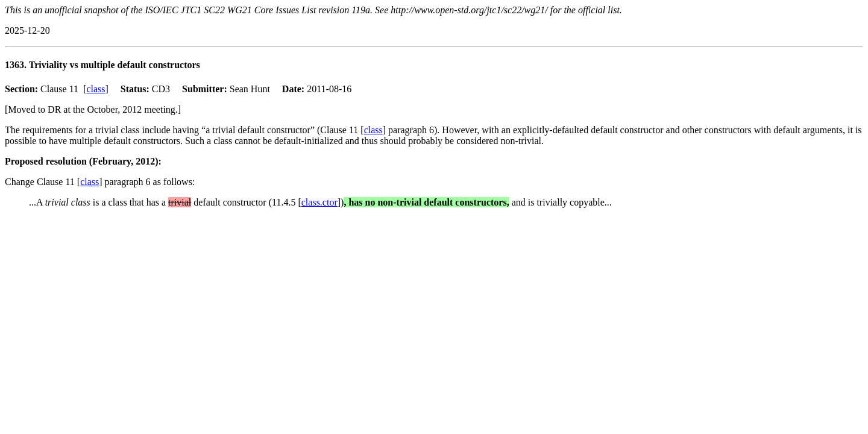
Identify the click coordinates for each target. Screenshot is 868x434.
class (96, 89)
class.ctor (319, 202)
